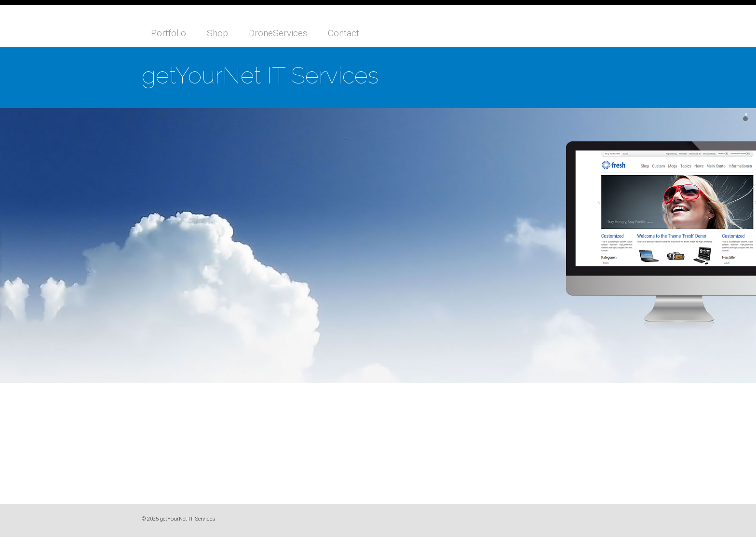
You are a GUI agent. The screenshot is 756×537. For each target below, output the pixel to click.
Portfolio (169, 33)
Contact (344, 33)
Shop (217, 33)
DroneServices (278, 33)
